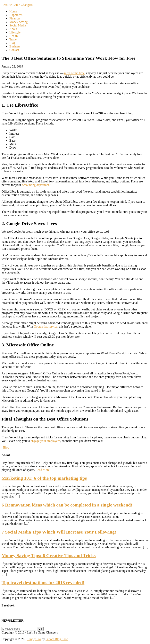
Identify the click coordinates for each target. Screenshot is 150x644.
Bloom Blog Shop (57, 639)
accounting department (36, 185)
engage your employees (45, 441)
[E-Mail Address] (19, 629)
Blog (6, 447)
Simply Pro (34, 639)
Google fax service (46, 326)
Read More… (44, 470)
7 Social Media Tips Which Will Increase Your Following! (59, 532)
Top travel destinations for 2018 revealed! (43, 583)
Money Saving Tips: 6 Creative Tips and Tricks (49, 556)
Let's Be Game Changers (17, 5)
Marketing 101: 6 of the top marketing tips (44, 478)
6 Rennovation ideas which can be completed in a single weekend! (67, 505)
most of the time (74, 73)
